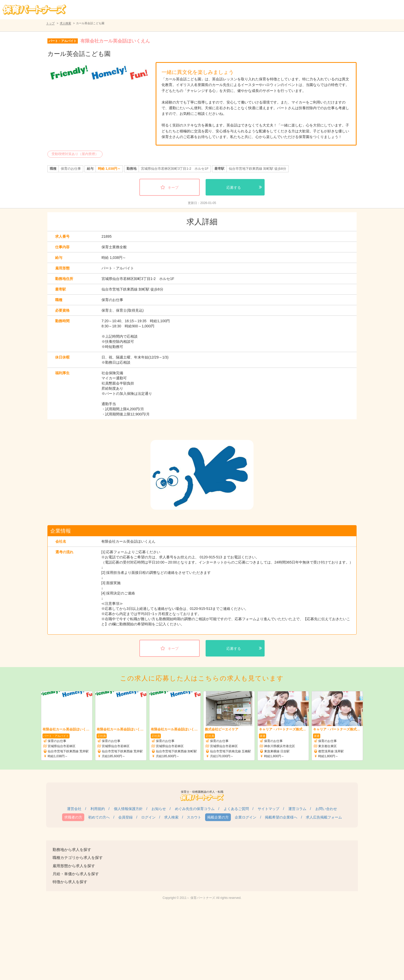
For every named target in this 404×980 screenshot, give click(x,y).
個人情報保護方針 (128, 809)
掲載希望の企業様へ (281, 817)
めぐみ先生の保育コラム (195, 809)
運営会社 (74, 809)
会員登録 (125, 817)
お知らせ (159, 809)
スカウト (194, 817)
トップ (50, 23)
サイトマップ (268, 809)
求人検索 (65, 23)
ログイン (148, 817)
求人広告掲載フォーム (324, 817)
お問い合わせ (326, 809)
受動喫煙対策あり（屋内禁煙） (75, 154)
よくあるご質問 (236, 809)
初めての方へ (99, 817)
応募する (234, 188)
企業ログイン (246, 817)
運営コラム (297, 809)
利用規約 (98, 809)
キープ (173, 188)
